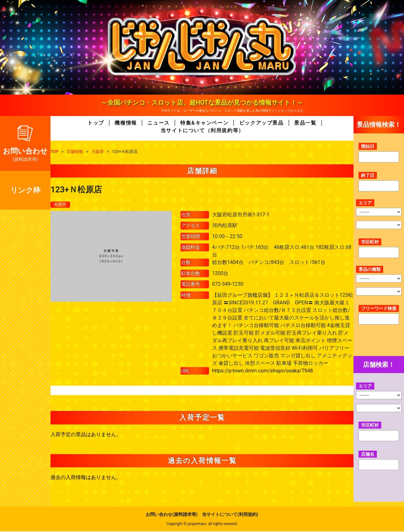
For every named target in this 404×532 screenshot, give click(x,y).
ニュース (158, 123)
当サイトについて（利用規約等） (202, 130)
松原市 (61, 205)
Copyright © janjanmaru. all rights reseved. (202, 524)
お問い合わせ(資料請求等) (172, 515)
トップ (96, 123)
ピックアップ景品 (261, 123)
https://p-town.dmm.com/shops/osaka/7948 (262, 371)
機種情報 (126, 123)
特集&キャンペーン (204, 123)
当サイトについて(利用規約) (230, 515)
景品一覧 (305, 123)
